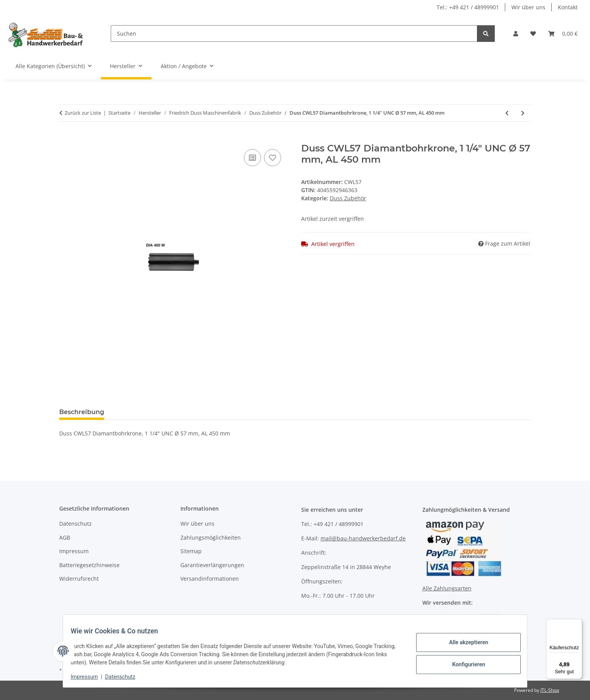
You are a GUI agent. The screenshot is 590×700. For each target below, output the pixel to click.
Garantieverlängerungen (212, 565)
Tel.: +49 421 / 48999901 (468, 7)
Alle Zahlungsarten (447, 588)
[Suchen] (294, 34)
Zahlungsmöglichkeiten (211, 537)
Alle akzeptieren (464, 643)
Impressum (89, 677)
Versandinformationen (210, 579)
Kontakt (568, 7)
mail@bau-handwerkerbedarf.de (363, 538)
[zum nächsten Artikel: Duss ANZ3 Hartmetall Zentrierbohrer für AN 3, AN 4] (523, 113)
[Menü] (578, 624)
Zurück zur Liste (83, 113)
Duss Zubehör (348, 198)
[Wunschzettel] (533, 34)
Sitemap (191, 551)
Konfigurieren (464, 663)
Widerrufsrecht (79, 579)
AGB (65, 537)
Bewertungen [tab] (139, 412)
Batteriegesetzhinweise (89, 565)
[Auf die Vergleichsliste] (252, 158)
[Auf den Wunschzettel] (273, 158)
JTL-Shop (550, 690)
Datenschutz (125, 677)
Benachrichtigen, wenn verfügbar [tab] (228, 412)
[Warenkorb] (563, 34)
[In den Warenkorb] (65, 139)
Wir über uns (528, 7)
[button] (516, 34)
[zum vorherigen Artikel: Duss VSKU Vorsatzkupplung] (507, 113)
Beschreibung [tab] (82, 412)
